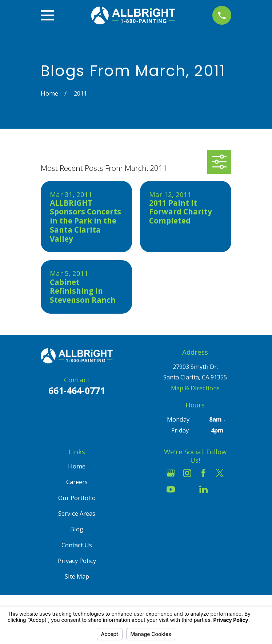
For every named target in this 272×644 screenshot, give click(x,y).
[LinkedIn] (203, 489)
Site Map (77, 576)
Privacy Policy (77, 561)
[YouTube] (171, 489)
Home (77, 466)
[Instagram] (187, 473)
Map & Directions (195, 388)
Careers (77, 482)
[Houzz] (187, 489)
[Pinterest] (220, 489)
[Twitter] (220, 473)
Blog (77, 529)
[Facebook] (203, 473)
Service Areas (77, 513)
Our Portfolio (77, 498)
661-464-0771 (77, 391)
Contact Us (77, 545)
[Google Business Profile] (171, 473)
